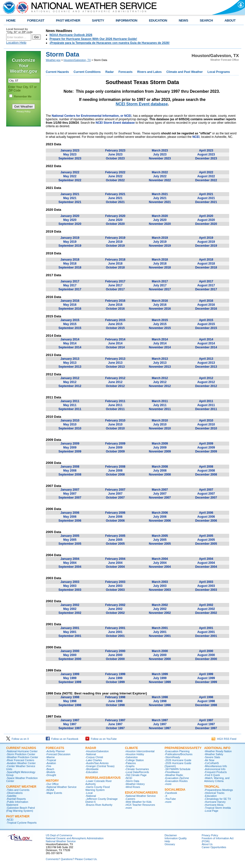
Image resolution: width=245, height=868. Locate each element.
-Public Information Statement (17, 803)
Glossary (170, 844)
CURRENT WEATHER (21, 787)
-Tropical (51, 760)
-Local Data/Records (137, 772)
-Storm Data (132, 781)
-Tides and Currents (18, 790)
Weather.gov (53, 60)
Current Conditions (87, 72)
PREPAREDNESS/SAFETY (183, 748)
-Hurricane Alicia (214, 805)
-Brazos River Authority (99, 805)
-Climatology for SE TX (218, 799)
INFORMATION (127, 20)
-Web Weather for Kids (138, 802)
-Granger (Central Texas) (100, 766)
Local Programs (219, 72)
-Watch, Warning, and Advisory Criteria (217, 779)
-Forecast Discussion (58, 754)
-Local (89, 793)
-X (166, 796)
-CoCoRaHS (211, 763)
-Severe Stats (212, 757)
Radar (110, 72)
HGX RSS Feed (224, 739)
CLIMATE (131, 748)
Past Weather (18, 816)
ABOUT (230, 20)
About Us (207, 844)
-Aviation (51, 763)
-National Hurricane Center (22, 751)
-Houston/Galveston (97, 751)
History (52, 781)
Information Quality (176, 838)
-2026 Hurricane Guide (178, 760)
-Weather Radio (174, 775)
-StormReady (172, 757)
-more (128, 808)
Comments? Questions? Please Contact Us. (72, 859)
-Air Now (209, 760)
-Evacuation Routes (176, 781)
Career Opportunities (214, 847)
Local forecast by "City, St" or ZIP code (19, 30)
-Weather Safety (214, 754)
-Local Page (211, 811)
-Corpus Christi (94, 757)
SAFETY (98, 20)
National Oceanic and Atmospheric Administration (75, 838)
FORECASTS (55, 748)
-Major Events (54, 793)
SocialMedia (175, 790)
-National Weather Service (61, 787)
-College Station (134, 760)
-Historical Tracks (214, 793)
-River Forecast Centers (20, 760)
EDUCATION (158, 20)
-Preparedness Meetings (219, 790)
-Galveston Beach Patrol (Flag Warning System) (21, 809)
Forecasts (126, 72)
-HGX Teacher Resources (140, 805)
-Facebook (171, 793)
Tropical (212, 787)
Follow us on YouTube (101, 739)
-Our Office (52, 784)
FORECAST (36, 20)
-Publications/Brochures (179, 754)
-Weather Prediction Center (22, 757)
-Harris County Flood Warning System (98, 788)
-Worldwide (92, 769)
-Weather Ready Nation (218, 751)
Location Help (16, 43)
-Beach (50, 769)
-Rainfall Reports (16, 799)
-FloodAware (172, 772)
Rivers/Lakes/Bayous (103, 778)
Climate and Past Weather (184, 72)
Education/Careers (141, 793)
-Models (50, 772)
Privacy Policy (24, 112)
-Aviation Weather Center (21, 763)
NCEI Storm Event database (142, 104)
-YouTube (170, 799)
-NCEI (10, 820)
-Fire (49, 766)
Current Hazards (57, 72)
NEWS (183, 20)
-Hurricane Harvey (215, 802)
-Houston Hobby (135, 754)
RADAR (91, 748)
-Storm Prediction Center (21, 754)
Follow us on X (18, 739)
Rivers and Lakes (149, 72)
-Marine (50, 757)
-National (91, 754)
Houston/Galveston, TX (77, 60)
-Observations (14, 793)
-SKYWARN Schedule (177, 769)
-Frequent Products (215, 772)
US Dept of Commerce (59, 835)
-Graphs (130, 766)
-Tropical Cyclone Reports (21, 823)
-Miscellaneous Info (216, 766)
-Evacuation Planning (177, 751)
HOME (11, 20)
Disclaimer (171, 835)
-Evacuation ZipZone (177, 778)
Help (167, 841)
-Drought (51, 775)
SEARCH (206, 20)
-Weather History (135, 784)
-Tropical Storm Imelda (217, 808)
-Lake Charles (94, 760)
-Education (92, 772)
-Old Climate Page (136, 775)
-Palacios (130, 763)
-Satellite (11, 796)
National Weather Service (61, 841)
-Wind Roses (133, 787)
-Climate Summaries (137, 769)
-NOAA (50, 790)
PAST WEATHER (68, 20)
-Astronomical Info (215, 769)
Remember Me (23, 96)
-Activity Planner (55, 751)
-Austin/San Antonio (97, 763)
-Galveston (131, 757)
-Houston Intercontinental (140, 751)
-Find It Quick (212, 775)
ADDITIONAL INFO (217, 748)
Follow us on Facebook (62, 739)
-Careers (130, 799)
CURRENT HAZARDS (21, 748)
